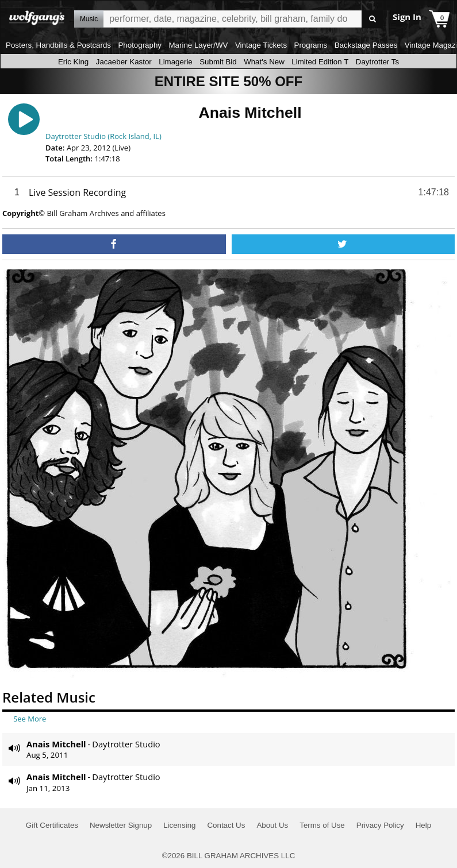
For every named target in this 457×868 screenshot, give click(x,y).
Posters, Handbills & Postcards (58, 45)
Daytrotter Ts (377, 62)
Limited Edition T (320, 62)
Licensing (179, 825)
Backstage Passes (366, 45)
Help (423, 825)
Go (372, 19)
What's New (264, 62)
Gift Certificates (52, 825)
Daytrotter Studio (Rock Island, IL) (103, 136)
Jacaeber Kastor (124, 62)
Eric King (73, 62)
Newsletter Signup (121, 825)
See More (30, 719)
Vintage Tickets (261, 45)
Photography (140, 45)
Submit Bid (218, 62)
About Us (272, 825)
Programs (311, 45)
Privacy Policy (380, 825)
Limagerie (176, 62)
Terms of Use (322, 825)
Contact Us (226, 825)
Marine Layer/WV (198, 45)
